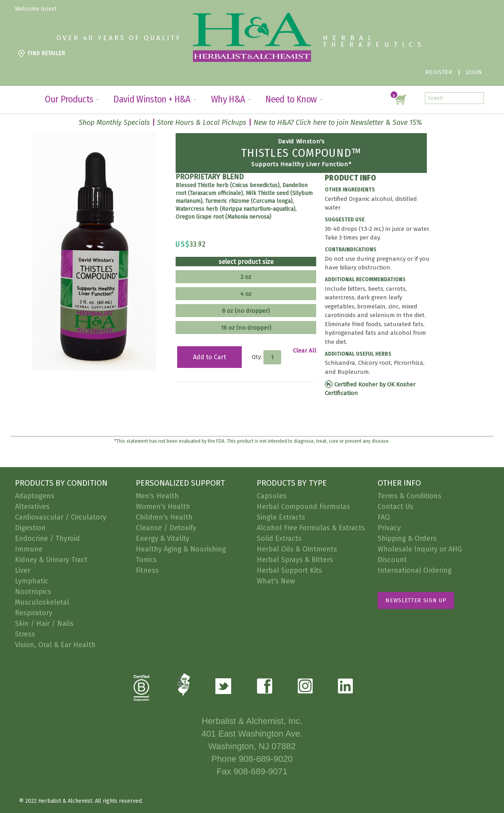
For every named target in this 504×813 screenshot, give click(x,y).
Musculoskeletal (42, 602)
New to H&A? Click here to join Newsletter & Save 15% (338, 123)
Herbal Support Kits (289, 570)
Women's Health (163, 507)
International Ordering (415, 570)
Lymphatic (32, 581)
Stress (25, 634)
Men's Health (157, 496)
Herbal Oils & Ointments (297, 549)
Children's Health (164, 517)
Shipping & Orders (407, 538)
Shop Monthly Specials (114, 123)
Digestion (30, 528)
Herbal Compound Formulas (303, 507)
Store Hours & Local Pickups (202, 123)
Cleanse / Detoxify (166, 528)
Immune (29, 549)
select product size (246, 262)
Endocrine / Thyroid (47, 538)
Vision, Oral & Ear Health (55, 645)
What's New (276, 581)
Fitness (147, 570)
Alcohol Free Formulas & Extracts (311, 528)
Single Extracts (281, 517)
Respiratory (34, 613)
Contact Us (396, 507)
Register (439, 72)
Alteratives (32, 507)
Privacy (389, 528)
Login (474, 72)
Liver (23, 570)
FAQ (384, 517)
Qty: (257, 356)
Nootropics (33, 592)
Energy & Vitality (163, 538)
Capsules (272, 496)
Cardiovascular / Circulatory (61, 517)
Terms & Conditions (409, 496)
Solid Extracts (279, 538)
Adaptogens (35, 496)
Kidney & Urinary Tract (51, 560)
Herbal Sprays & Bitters (295, 560)
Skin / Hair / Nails (44, 624)
